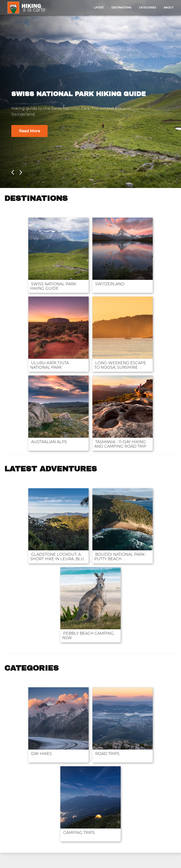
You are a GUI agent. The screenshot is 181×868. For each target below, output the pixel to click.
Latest (99, 8)
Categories (147, 8)
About (169, 8)
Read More (29, 131)
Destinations (121, 8)
